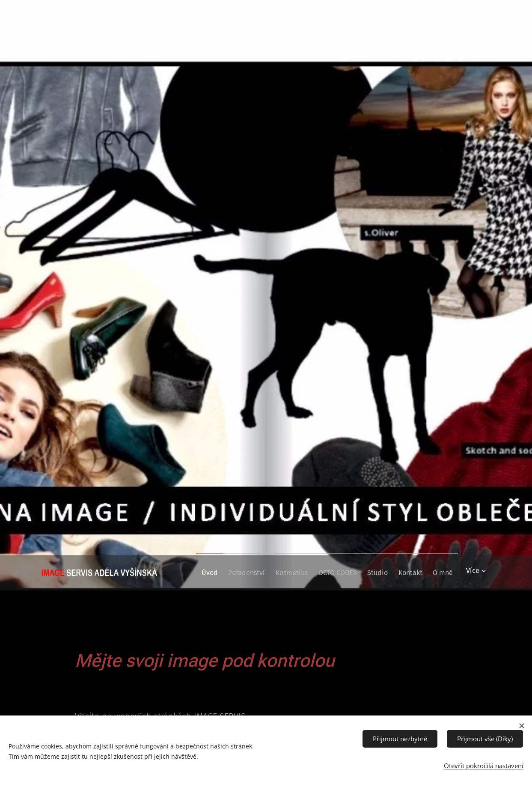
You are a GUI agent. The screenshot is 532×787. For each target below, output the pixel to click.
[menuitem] (213, 573)
